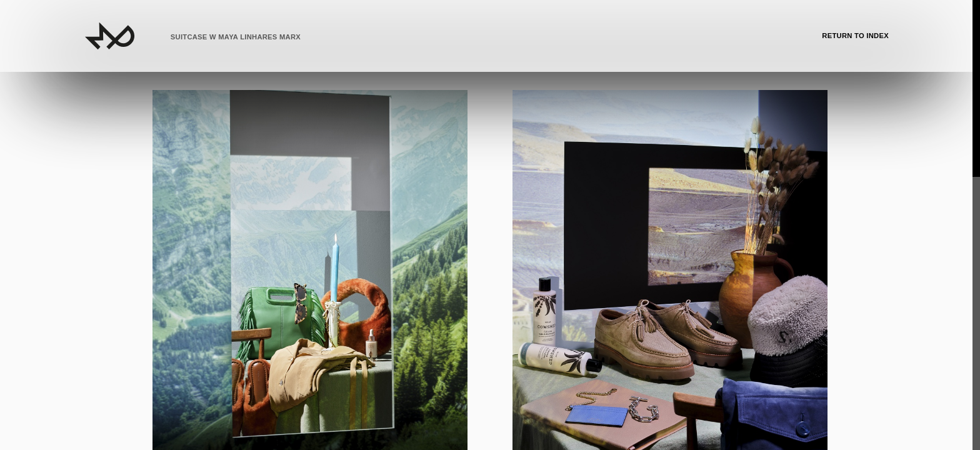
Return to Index (855, 36)
